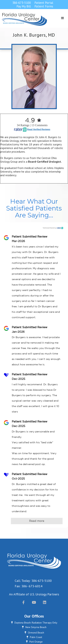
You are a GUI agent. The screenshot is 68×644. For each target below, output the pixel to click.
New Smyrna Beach (34, 627)
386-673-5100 (22, 3)
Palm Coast (34, 637)
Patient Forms (44, 6)
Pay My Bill (24, 6)
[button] (63, 18)
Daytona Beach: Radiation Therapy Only (34, 623)
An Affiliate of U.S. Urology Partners (34, 594)
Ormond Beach (34, 633)
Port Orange (34, 642)
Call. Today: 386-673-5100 (33, 581)
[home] (24, 19)
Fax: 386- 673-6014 (29, 586)
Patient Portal (44, 3)
